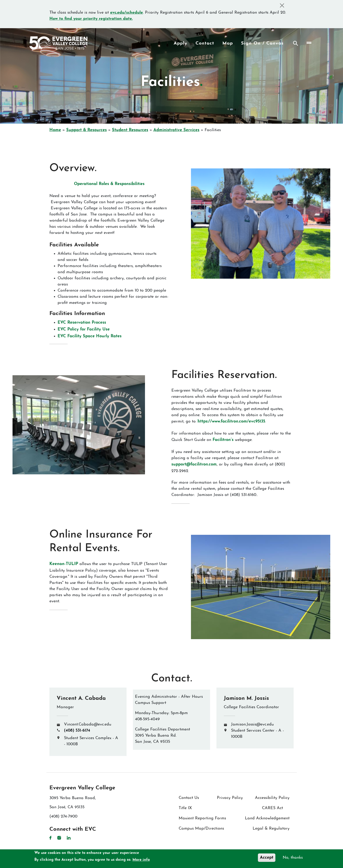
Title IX (185, 808)
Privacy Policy (230, 798)
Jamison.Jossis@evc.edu (252, 724)
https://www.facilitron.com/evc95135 (231, 421)
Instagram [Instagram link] (59, 838)
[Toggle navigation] (309, 43)
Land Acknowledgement (267, 818)
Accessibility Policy (272, 798)
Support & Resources (86, 130)
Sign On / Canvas (262, 43)
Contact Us (189, 798)
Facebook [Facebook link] (51, 838)
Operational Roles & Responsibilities (109, 184)
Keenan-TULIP (64, 564)
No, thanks (293, 858)
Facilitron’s (223, 440)
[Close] (282, 5)
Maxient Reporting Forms (202, 818)
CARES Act (272, 808)
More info (141, 860)
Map (228, 43)
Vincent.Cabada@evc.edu (88, 724)
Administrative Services (176, 130)
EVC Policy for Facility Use (84, 329)
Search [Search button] (296, 43)
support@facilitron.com (194, 464)
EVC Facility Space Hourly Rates (90, 336)
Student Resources (130, 130)
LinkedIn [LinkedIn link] (69, 838)
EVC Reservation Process (82, 323)
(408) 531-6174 (77, 731)
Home (55, 130)
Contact (205, 43)
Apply (180, 43)
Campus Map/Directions (201, 829)
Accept (267, 858)
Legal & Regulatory (271, 829)
